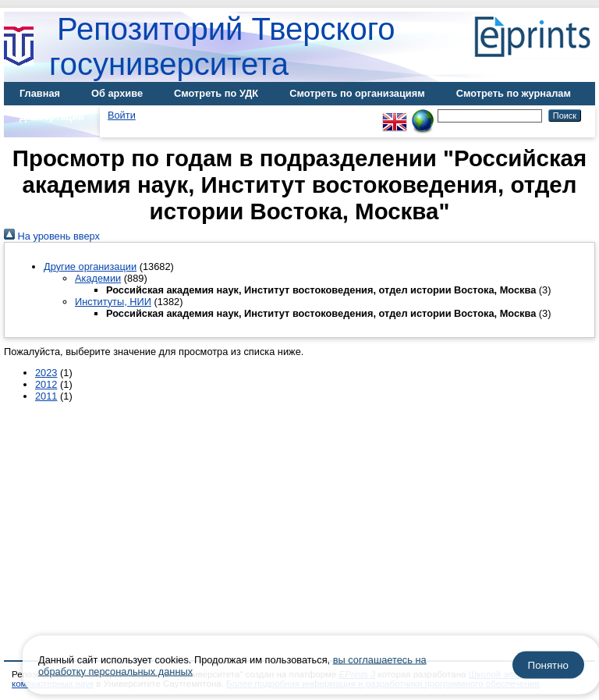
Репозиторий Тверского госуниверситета (222, 46)
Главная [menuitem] (40, 93)
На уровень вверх (52, 236)
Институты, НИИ (113, 302)
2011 (46, 396)
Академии (98, 278)
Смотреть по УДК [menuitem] (216, 93)
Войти (122, 115)
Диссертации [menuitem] (52, 117)
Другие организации (90, 266)
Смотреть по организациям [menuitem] (357, 93)
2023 (46, 373)
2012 (46, 384)
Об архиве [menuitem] (117, 93)
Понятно (548, 665)
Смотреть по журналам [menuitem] (514, 93)
